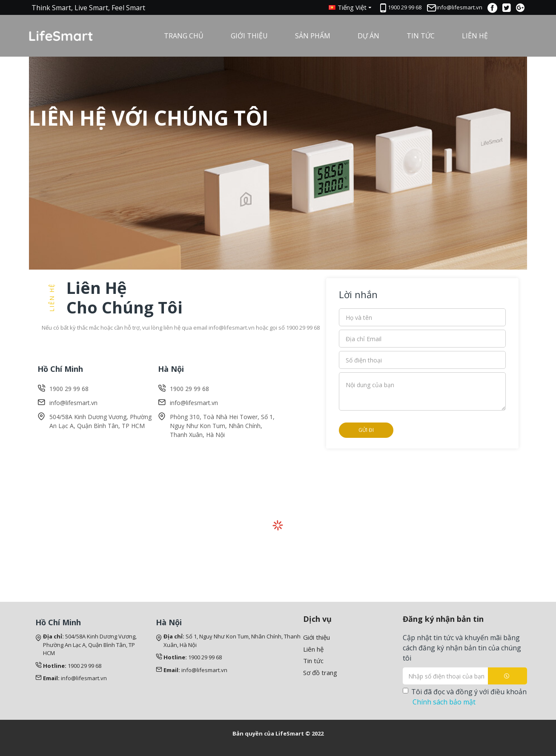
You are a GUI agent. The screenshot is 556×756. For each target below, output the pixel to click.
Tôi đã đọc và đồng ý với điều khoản (465, 697)
